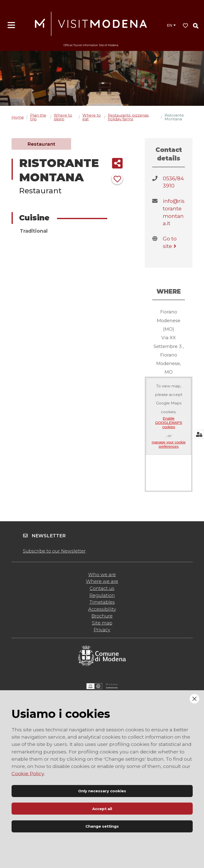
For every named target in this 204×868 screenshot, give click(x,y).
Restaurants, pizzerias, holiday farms (129, 117)
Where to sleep (63, 117)
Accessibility (102, 609)
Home (18, 117)
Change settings (102, 826)
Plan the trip (38, 117)
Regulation (102, 595)
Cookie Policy (28, 773)
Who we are (102, 575)
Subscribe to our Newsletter (54, 551)
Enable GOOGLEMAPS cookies (169, 423)
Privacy (102, 630)
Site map (102, 623)
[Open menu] (11, 25)
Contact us (102, 588)
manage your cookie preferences (169, 444)
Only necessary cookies (102, 791)
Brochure (102, 616)
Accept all (102, 809)
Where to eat (92, 117)
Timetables (102, 602)
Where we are (102, 581)
